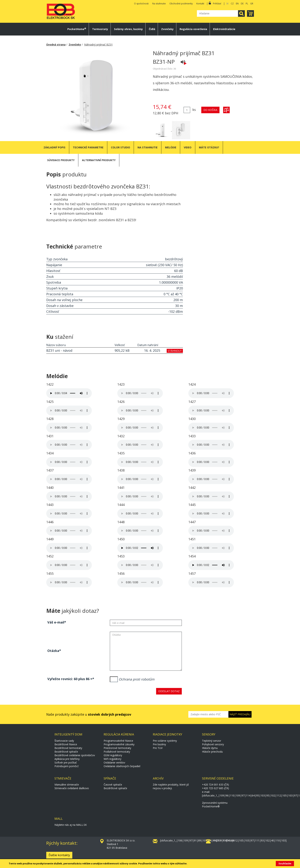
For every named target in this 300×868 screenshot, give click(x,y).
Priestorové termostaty (117, 748)
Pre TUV (158, 748)
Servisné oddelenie (218, 778)
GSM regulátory (113, 755)
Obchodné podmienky (181, 4)
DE (242, 4)
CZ (232, 4)
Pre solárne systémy (165, 741)
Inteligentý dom (68, 734)
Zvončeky (167, 29)
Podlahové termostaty (117, 752)
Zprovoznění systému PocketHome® (215, 805)
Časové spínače (113, 785)
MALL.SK (81, 825)
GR (252, 4)
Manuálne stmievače (67, 785)
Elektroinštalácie (224, 29)
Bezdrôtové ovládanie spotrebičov (75, 755)
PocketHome (77, 29)
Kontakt (200, 4)
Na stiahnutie (159, 4)
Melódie (171, 147)
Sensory (209, 734)
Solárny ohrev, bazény (128, 29)
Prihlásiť (217, 4)
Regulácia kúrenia (119, 734)
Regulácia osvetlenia (193, 29)
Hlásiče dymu (210, 748)
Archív (158, 778)
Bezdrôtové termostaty (68, 748)
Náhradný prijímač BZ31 (98, 45)
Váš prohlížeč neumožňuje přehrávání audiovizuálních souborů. (69, 393)
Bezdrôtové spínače (66, 752)
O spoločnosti (141, 4)
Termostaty (100, 29)
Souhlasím (285, 863)
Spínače (110, 778)
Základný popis (54, 147)
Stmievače (63, 778)
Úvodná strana (56, 45)
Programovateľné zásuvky (119, 744)
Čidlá (152, 29)
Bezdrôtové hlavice (66, 744)
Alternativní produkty (99, 160)
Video (188, 147)
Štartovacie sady (64, 741)
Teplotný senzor (212, 741)
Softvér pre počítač (66, 763)
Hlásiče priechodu (212, 752)
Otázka (53, 651)
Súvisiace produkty (61, 160)
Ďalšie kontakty (59, 855)
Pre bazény (159, 744)
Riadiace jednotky (167, 734)
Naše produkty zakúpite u (89, 714)
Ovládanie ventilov (114, 763)
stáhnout (175, 351)
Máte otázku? (209, 147)
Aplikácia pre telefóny (67, 759)
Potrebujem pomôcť (66, 766)
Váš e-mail (56, 622)
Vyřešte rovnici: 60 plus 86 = (70, 679)
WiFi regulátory (112, 759)
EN (237, 4)
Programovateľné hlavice (118, 741)
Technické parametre (88, 147)
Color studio (120, 147)
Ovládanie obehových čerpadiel (122, 766)
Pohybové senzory (213, 744)
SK (227, 4)
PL (247, 4)
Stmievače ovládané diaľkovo (72, 788)
